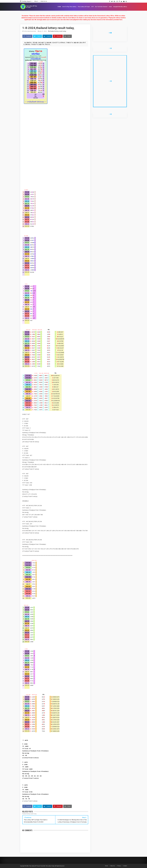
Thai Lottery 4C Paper (84, 7)
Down (110, 7)
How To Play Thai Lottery (69, 7)
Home (107, 866)
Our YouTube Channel (101, 7)
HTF (92, 7)
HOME (59, 7)
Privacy (119, 866)
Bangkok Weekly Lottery (120, 7)
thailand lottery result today (58, 31)
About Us (113, 866)
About (36, 1)
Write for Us (44, 1)
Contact (125, 866)
